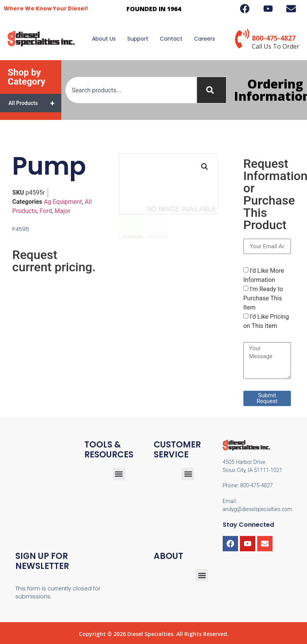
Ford (46, 211)
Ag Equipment (63, 202)
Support (138, 39)
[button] (205, 167)
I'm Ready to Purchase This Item (263, 298)
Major (63, 211)
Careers (204, 39)
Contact (171, 39)
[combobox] (131, 90)
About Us (104, 39)
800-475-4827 (274, 38)
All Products (35, 103)
